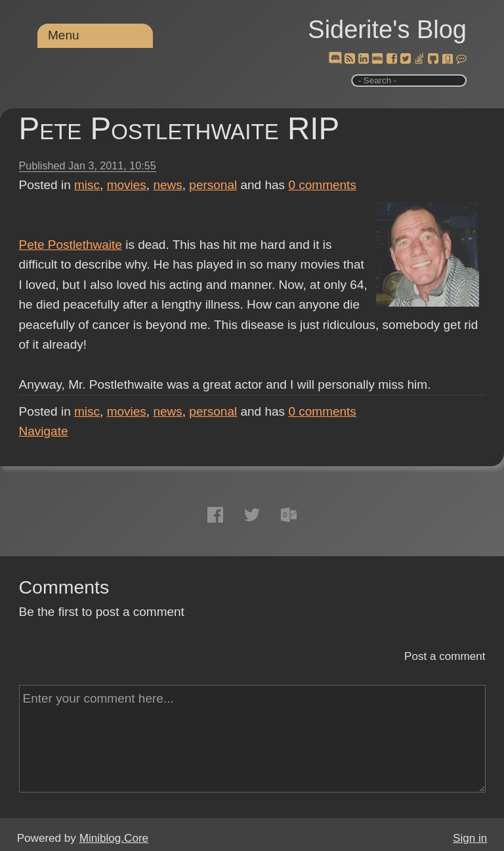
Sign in (470, 838)
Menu (64, 35)
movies (127, 185)
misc (87, 185)
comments (322, 185)
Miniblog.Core (114, 838)
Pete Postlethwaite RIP (179, 128)
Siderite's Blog (387, 30)
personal (213, 185)
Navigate (44, 431)
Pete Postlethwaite (71, 245)
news (167, 185)
